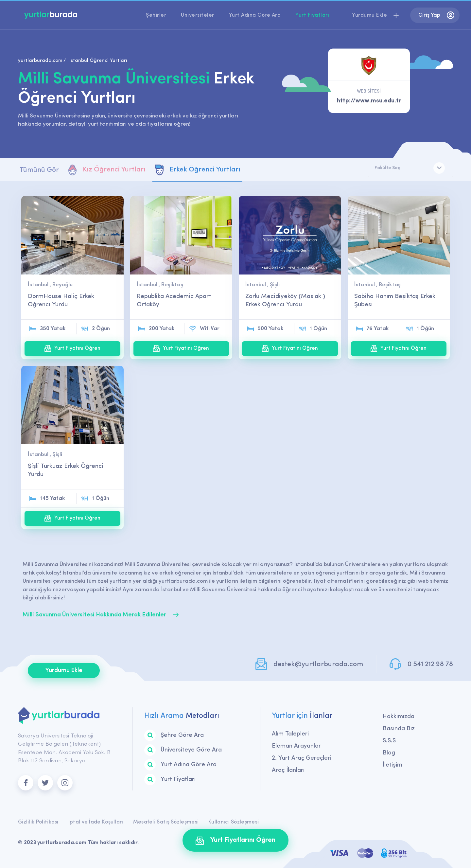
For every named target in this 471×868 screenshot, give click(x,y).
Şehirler (156, 15)
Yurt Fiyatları (312, 15)
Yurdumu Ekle (64, 671)
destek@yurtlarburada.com (318, 664)
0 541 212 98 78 (430, 664)
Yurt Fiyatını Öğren (72, 348)
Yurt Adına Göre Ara (255, 15)
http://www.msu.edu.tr (369, 101)
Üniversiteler (198, 15)
